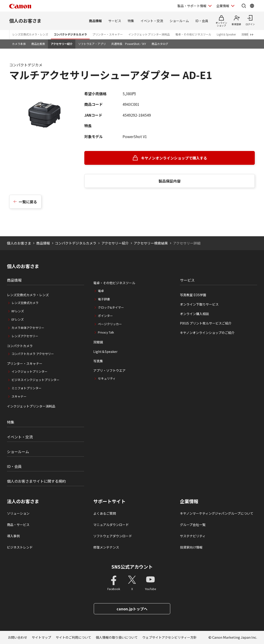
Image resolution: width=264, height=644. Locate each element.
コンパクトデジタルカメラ (70, 34)
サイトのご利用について (73, 637)
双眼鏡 (98, 342)
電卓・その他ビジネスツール (193, 34)
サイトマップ (41, 637)
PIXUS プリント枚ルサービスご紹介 (206, 323)
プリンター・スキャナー (108, 34)
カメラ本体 (19, 44)
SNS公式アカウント (132, 567)
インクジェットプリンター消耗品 (149, 34)
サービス (115, 21)
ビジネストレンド (20, 547)
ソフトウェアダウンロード (113, 536)
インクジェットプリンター (29, 371)
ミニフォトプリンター (26, 388)
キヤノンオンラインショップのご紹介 (207, 333)
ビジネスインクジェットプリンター (35, 380)
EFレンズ (18, 319)
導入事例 (13, 536)
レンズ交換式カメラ (25, 303)
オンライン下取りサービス (199, 304)
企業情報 (189, 501)
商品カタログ (160, 44)
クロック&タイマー (111, 307)
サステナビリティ (193, 536)
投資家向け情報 (191, 547)
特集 (131, 21)
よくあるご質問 (105, 513)
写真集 (98, 361)
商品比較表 (38, 44)
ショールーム (179, 21)
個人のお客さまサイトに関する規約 (36, 481)
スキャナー (19, 396)
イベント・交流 (152, 21)
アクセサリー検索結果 (151, 243)
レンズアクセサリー (25, 336)
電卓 (101, 291)
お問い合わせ (18, 637)
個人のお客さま (25, 21)
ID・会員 (202, 21)
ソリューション (18, 513)
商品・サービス (18, 525)
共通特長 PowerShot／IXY (129, 44)
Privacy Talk (106, 332)
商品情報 (95, 21)
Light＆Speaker (226, 34)
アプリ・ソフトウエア (109, 370)
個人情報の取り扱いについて (117, 637)
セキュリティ (107, 378)
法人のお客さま (23, 501)
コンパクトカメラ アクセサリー (33, 354)
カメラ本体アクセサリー (28, 328)
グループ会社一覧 (193, 525)
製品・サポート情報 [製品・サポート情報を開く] (192, 6)
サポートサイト (109, 501)
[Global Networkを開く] (252, 6)
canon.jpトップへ (132, 609)
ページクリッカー (110, 324)
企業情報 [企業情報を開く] (223, 6)
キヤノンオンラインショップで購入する (174, 158)
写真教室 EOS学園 (193, 295)
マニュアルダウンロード (111, 525)
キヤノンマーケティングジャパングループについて (217, 513)
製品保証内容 (170, 181)
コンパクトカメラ (20, 346)
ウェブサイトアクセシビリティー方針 (170, 637)
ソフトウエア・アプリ (92, 44)
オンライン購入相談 (194, 314)
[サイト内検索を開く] (244, 6)
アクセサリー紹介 (62, 44)
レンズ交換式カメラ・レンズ (30, 34)
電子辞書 (104, 299)
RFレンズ (18, 311)
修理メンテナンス (106, 547)
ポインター (105, 316)
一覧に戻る (28, 202)
